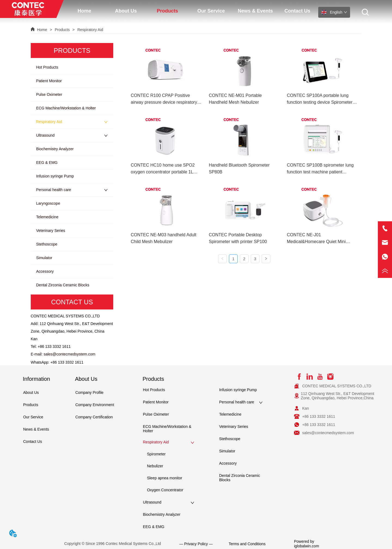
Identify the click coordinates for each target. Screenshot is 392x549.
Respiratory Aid (90, 30)
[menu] (191, 11)
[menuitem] (126, 11)
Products (62, 30)
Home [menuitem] (84, 11)
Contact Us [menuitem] (297, 11)
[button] (126, 11)
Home (42, 30)
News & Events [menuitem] (255, 11)
